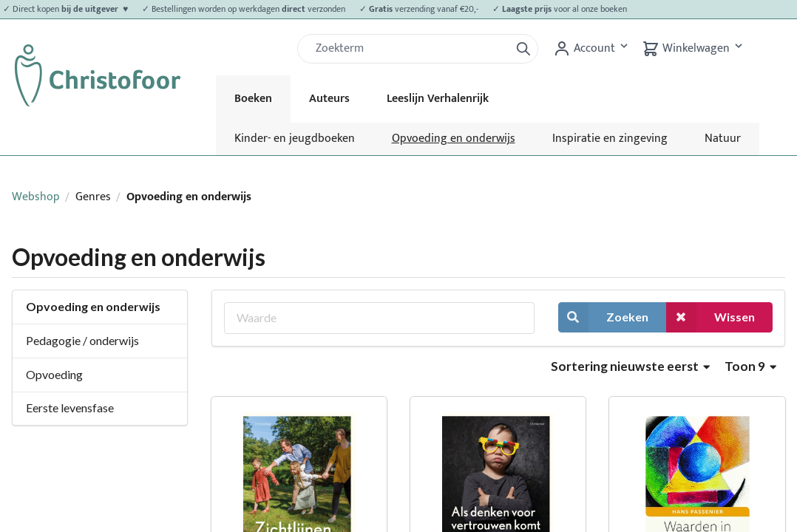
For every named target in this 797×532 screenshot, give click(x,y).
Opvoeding (54, 374)
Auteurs (329, 99)
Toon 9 (750, 366)
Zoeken (603, 317)
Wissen (710, 317)
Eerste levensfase (70, 407)
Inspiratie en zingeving (610, 139)
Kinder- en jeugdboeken (295, 139)
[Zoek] (410, 49)
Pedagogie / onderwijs (82, 340)
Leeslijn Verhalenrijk (438, 99)
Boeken (253, 99)
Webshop (36, 197)
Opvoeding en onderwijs (454, 139)
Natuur (723, 139)
